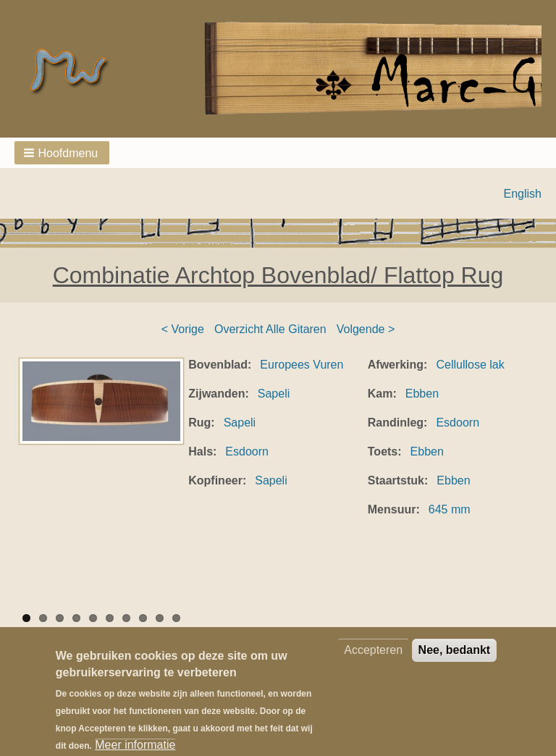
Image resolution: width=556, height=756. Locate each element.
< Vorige (183, 329)
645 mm (450, 509)
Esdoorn (247, 451)
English (523, 194)
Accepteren (373, 661)
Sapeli (274, 394)
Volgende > (366, 329)
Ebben (422, 394)
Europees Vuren (302, 365)
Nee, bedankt (455, 661)
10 (176, 618)
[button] (62, 153)
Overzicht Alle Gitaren (270, 329)
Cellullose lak (470, 365)
